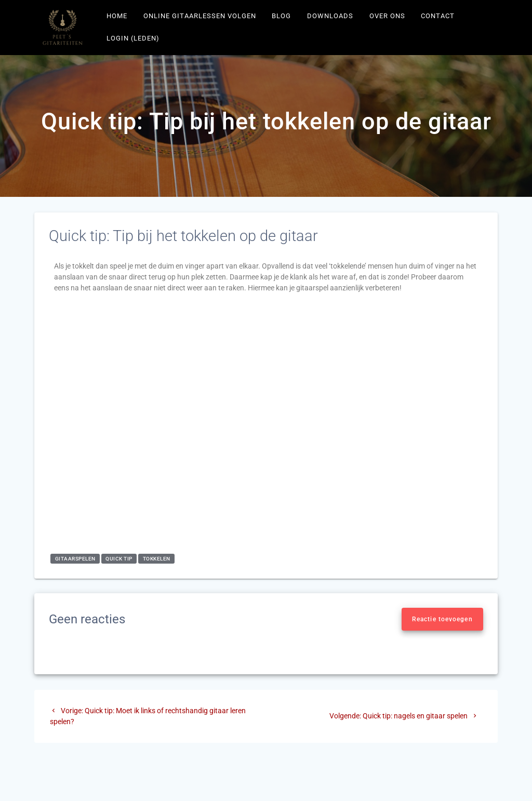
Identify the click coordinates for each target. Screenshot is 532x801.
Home (117, 16)
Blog (281, 16)
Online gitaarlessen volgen (200, 16)
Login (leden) (133, 38)
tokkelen (157, 559)
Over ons (387, 16)
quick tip (119, 559)
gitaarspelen (75, 559)
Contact (438, 16)
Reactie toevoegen (442, 619)
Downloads (330, 16)
